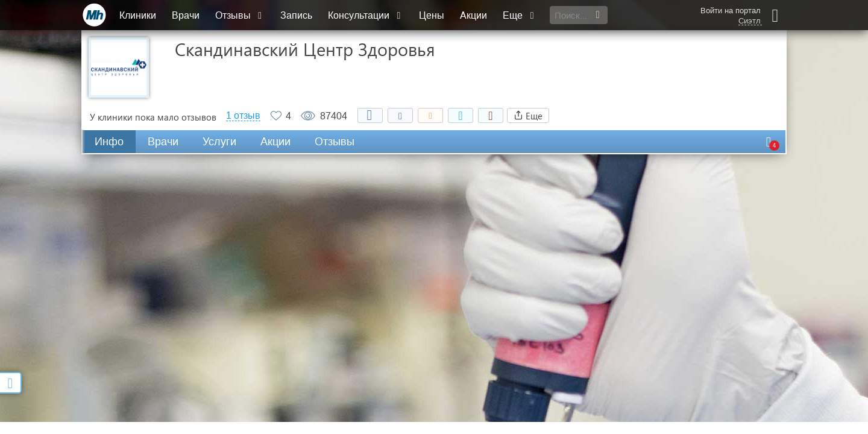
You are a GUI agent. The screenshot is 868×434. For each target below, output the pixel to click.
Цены (432, 15)
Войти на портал (731, 11)
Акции (473, 15)
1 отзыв (243, 116)
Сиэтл (750, 21)
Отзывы (240, 15)
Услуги (219, 142)
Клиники (138, 15)
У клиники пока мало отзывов (153, 117)
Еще (520, 15)
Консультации (366, 15)
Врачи (186, 15)
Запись (296, 15)
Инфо (109, 142)
